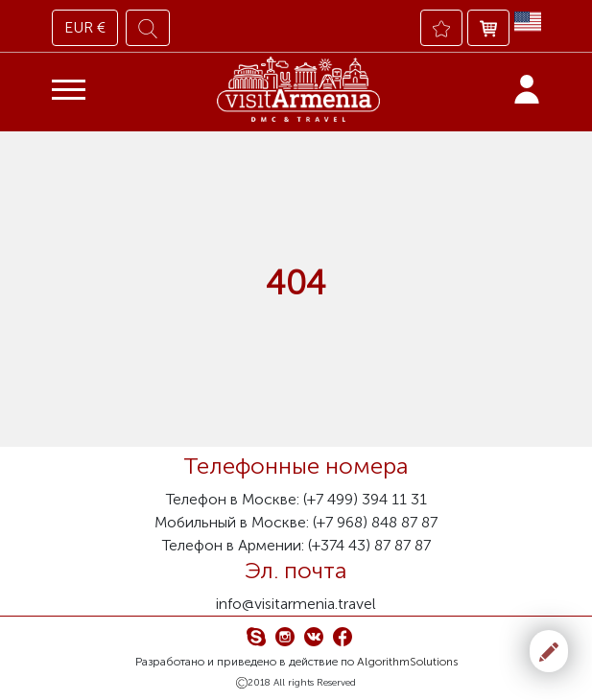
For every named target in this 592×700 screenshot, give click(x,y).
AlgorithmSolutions (407, 662)
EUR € (85, 27)
